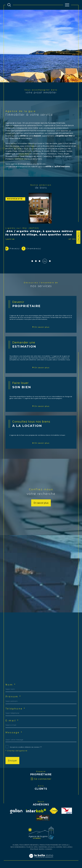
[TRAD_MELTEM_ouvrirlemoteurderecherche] (9, 5)
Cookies (49, 849)
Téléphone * (15, 709)
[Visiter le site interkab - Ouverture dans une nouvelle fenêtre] (36, 811)
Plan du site (32, 847)
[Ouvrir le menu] (67, 5)
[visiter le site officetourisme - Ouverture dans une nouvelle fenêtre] (43, 818)
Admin (59, 847)
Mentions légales (47, 847)
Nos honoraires (18, 847)
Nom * (11, 685)
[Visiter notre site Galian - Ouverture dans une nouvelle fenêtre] (16, 811)
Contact (79, 237)
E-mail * (12, 721)
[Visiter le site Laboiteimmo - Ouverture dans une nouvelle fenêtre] (41, 859)
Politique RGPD (37, 849)
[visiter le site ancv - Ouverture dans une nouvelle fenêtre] (67, 811)
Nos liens (67, 847)
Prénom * (13, 697)
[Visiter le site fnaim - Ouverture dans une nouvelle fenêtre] (54, 811)
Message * (14, 732)
